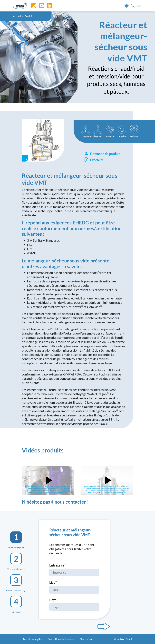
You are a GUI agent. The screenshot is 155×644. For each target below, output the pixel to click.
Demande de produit (102, 154)
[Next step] (104, 626)
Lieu (53, 582)
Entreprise (58, 565)
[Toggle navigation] (139, 6)
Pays (53, 600)
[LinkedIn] (47, 6)
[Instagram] (31, 6)
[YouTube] (39, 6)
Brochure (94, 160)
